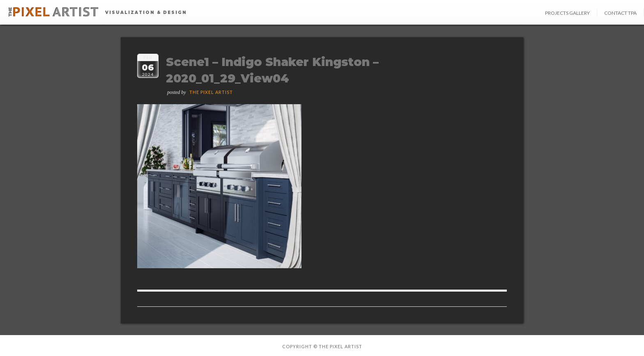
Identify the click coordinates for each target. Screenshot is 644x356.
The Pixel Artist (211, 92)
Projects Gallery (567, 13)
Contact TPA (620, 13)
